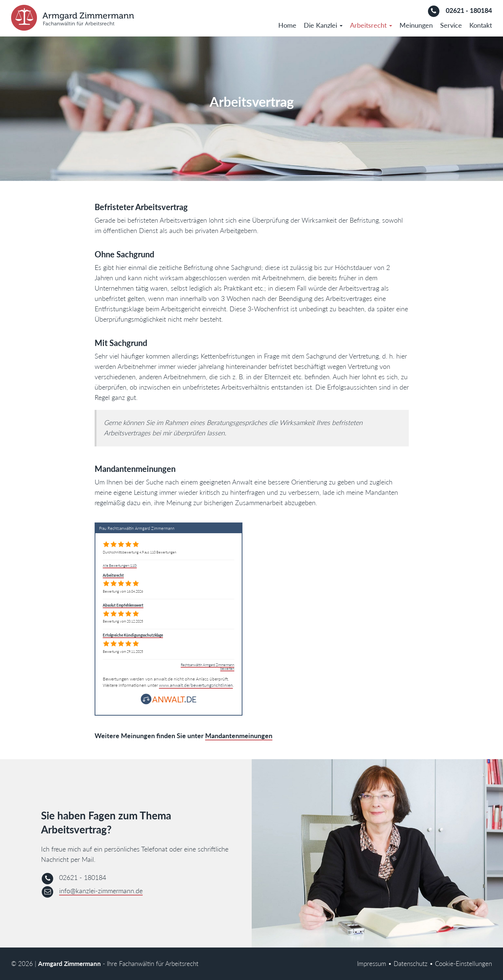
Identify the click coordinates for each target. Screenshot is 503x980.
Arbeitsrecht (371, 25)
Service (451, 25)
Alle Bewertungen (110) (120, 566)
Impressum (372, 964)
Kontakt (481, 25)
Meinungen (416, 25)
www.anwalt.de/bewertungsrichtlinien (196, 685)
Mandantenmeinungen (239, 736)
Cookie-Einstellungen (463, 964)
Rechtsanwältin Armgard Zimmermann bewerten (208, 667)
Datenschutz (411, 964)
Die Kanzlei (323, 25)
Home (287, 25)
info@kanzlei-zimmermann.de (101, 891)
